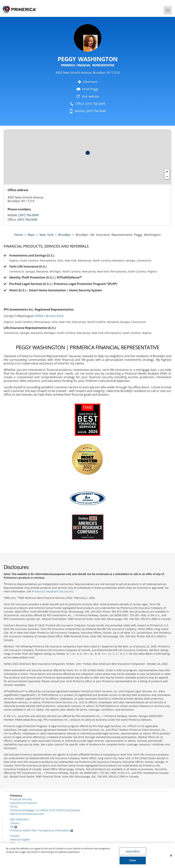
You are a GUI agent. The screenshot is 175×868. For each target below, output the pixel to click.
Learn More (133, 851)
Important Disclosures (24, 803)
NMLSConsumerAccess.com (27, 814)
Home (19, 235)
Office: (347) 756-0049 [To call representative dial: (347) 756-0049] (90, 104)
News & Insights (20, 840)
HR (14, 827)
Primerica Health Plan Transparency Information (42, 830)
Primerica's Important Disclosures (53, 591)
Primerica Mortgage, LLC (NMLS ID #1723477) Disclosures (45, 810)
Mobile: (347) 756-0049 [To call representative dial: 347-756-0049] (90, 111)
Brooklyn (65, 235)
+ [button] (167, 172)
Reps (31, 235)
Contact (15, 836)
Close (133, 860)
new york (46, 235)
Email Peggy (90, 89)
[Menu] (168, 10)
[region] (87, 856)
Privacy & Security (21, 799)
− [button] (167, 177)
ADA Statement (19, 819)
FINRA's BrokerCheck (49, 316)
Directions (90, 82)
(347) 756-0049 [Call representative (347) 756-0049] (27, 220)
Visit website (90, 96)
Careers (15, 823)
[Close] (171, 855)
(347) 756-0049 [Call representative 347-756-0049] (29, 215)
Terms (14, 807)
